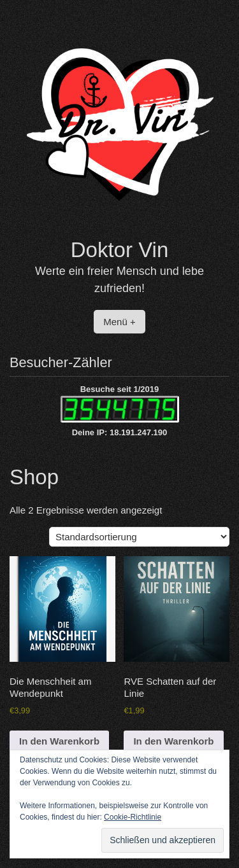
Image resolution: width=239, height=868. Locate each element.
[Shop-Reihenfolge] (139, 537)
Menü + (119, 322)
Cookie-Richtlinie (133, 817)
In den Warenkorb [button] (59, 741)
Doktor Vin (119, 250)
